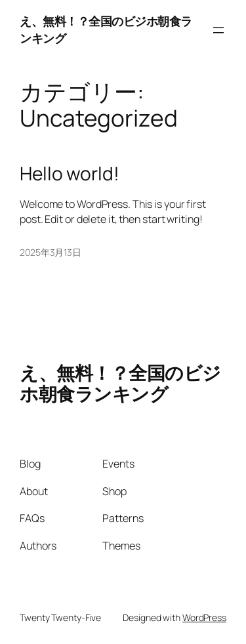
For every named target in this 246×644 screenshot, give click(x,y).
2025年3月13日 (51, 252)
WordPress (204, 617)
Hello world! (70, 174)
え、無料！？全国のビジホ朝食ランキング (120, 383)
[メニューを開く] (218, 30)
